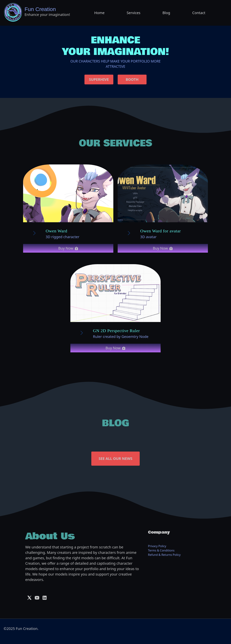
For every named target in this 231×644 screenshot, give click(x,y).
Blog (166, 13)
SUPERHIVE (99, 79)
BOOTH (132, 79)
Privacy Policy (157, 546)
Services (134, 13)
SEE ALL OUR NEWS (115, 459)
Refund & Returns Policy (164, 555)
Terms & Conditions (161, 550)
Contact (199, 13)
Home (99, 13)
